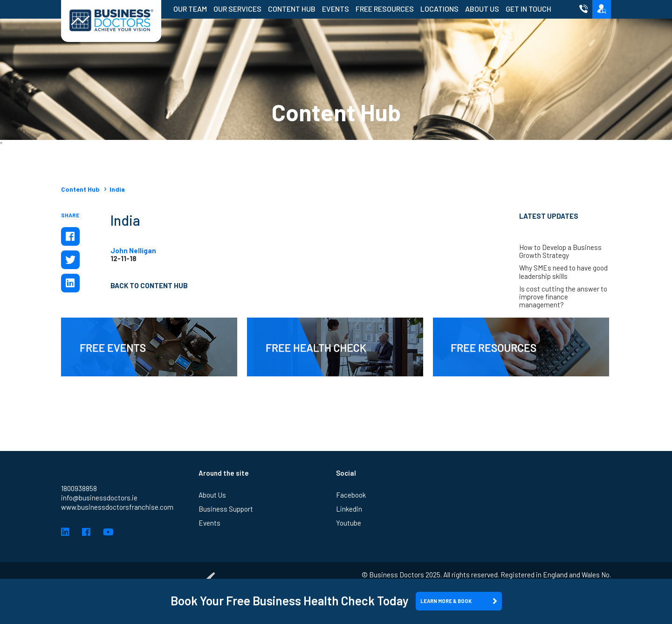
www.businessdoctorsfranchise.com (117, 507)
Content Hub (292, 9)
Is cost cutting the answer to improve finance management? (563, 297)
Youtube (349, 523)
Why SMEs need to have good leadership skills (563, 272)
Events (336, 9)
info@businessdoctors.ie (99, 498)
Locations (439, 9)
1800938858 (79, 488)
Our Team (190, 9)
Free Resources (385, 9)
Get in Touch (528, 9)
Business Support (226, 509)
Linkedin (349, 509)
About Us (482, 9)
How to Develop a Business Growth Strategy (560, 251)
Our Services (237, 9)
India (117, 189)
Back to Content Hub (149, 285)
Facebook (351, 495)
